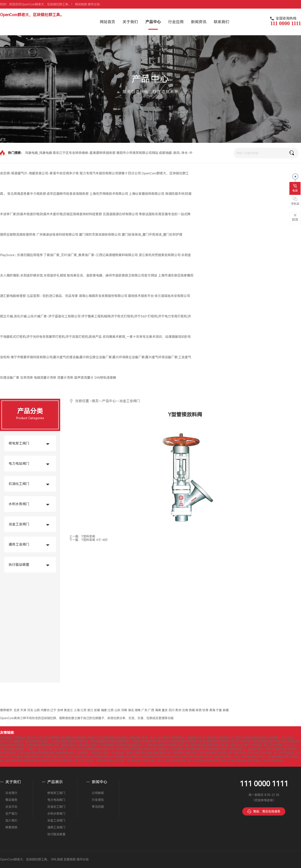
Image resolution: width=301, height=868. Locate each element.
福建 (104, 710)
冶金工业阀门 (19, 524)
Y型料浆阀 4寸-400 (94, 540)
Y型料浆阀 (88, 536)
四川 (172, 710)
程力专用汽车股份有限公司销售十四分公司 (110, 173)
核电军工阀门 (19, 443)
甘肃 (205, 710)
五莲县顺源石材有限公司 (121, 214)
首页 (95, 401)
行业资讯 (98, 800)
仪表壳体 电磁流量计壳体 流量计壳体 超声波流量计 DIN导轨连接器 (68, 378)
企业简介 (11, 793)
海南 (158, 710)
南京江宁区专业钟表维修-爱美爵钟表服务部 (84, 153)
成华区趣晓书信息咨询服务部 (68, 194)
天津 (23, 710)
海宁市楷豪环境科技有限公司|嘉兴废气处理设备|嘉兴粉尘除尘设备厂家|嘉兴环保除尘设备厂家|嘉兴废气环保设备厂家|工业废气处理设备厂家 (98, 760)
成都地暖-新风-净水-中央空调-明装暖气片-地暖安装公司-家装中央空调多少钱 (181, 738)
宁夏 (219, 710)
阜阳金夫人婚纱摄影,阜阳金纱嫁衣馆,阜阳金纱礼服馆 (192, 749)
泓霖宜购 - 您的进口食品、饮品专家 (52, 296)
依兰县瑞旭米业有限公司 (172, 296)
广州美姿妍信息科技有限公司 (57, 235)
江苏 (83, 710)
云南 (185, 710)
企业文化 (11, 807)
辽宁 (53, 710)
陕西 (199, 710)
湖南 (138, 710)
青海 (212, 710)
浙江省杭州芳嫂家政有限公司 (160, 255)
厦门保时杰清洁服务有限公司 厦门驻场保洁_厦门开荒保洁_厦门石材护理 (131, 235)
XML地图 (57, 859)
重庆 (165, 710)
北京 (17, 710)
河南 (124, 710)
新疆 (226, 710)
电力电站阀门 (19, 464)
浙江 (90, 710)
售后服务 (11, 800)
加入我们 (11, 820)
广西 (151, 710)
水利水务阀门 (19, 504)
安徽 (97, 710)
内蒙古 (45, 710)
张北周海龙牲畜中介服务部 (27, 194)
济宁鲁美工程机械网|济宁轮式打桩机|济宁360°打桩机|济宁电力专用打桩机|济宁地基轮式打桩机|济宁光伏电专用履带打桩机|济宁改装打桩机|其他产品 (109, 757)
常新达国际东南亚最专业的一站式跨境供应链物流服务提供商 (101, 745)
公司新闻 (98, 793)
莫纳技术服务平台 (141, 296)
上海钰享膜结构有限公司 (147, 194)
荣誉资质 (11, 827)
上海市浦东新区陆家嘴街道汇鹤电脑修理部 (45, 753)
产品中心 (109, 401)
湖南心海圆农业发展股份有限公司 (103, 296)
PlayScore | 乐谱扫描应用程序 (21, 255)
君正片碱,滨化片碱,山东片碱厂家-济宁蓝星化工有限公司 (40, 316)
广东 (144, 710)
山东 (117, 710)
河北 (30, 710)
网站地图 (81, 4)
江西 (111, 710)
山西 (37, 710)
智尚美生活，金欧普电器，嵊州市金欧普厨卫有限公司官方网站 (112, 275)
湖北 (131, 710)
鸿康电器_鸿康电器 (38, 153)
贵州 (178, 710)
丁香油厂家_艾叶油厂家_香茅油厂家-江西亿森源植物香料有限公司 (91, 255)
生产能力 (11, 814)
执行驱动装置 (19, 565)
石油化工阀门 (19, 484)
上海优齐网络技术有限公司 (109, 194)
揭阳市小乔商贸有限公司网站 (137, 153)
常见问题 (98, 807)
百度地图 (70, 859)
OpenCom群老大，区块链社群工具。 (32, 15)
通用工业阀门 (19, 544)
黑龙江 (68, 710)
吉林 (60, 710)
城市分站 (94, 4)
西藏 (192, 710)
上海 (77, 710)
